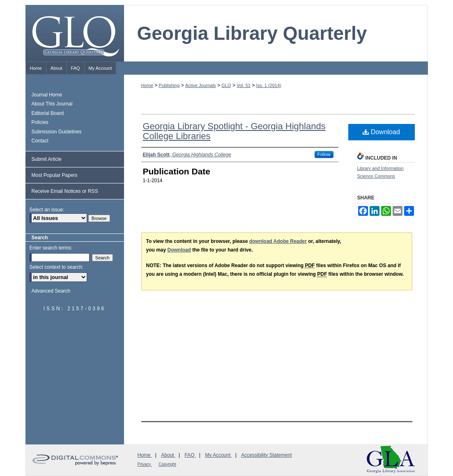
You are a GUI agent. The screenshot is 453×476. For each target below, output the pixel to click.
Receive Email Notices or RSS (65, 191)
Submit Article (47, 159)
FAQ (190, 455)
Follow (324, 154)
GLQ (226, 85)
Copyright (167, 464)
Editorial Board (48, 113)
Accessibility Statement (266, 455)
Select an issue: (47, 210)
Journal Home (47, 95)
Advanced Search (51, 291)
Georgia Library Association (391, 459)
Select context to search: (56, 267)
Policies (40, 122)
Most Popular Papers (55, 175)
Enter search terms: (51, 248)
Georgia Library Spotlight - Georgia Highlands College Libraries (234, 131)
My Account (218, 455)
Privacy (145, 464)
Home (147, 85)
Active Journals (201, 85)
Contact (40, 141)
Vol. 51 (244, 85)
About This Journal (52, 104)
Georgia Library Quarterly (252, 33)
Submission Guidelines (57, 132)
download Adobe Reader (278, 241)
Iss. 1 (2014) (269, 85)
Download (381, 132)
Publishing (169, 85)
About (168, 455)
